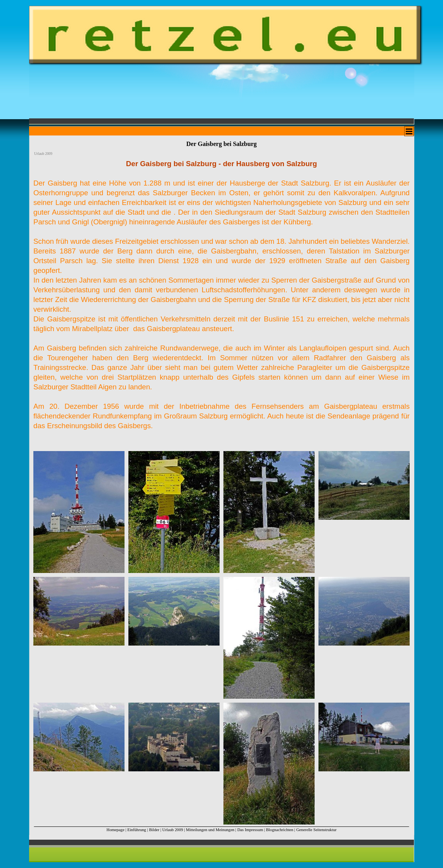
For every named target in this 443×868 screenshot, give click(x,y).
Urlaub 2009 (173, 830)
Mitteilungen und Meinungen (210, 830)
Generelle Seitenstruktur (317, 830)
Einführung (137, 830)
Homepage (115, 830)
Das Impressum (250, 830)
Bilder (154, 830)
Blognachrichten (280, 830)
